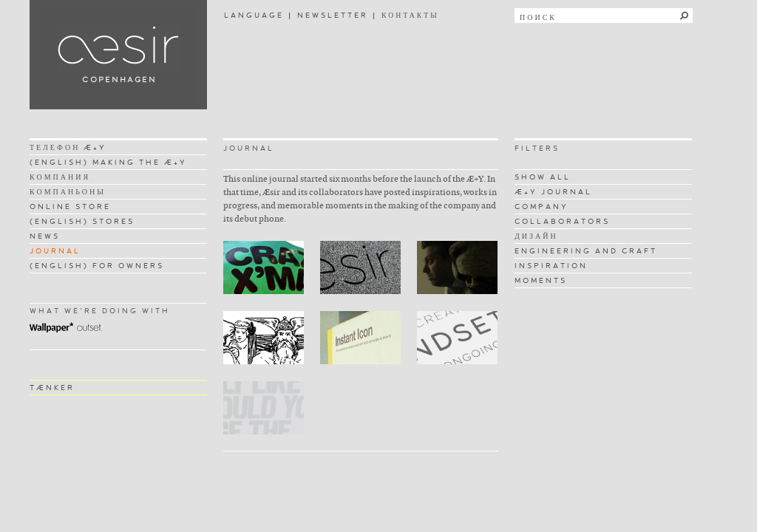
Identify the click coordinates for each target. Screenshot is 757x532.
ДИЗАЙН (536, 236)
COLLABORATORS (562, 221)
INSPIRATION (551, 266)
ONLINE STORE (70, 207)
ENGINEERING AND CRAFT (586, 251)
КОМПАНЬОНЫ (68, 192)
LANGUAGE (254, 15)
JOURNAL (55, 251)
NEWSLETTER (333, 15)
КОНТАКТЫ (410, 15)
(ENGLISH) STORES (82, 221)
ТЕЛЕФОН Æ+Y (68, 147)
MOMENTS (541, 280)
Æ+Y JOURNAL (553, 192)
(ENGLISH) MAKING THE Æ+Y (108, 162)
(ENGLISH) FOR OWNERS (97, 266)
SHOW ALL (543, 177)
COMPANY (542, 207)
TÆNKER (52, 388)
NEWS (45, 236)
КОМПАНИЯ (60, 177)
